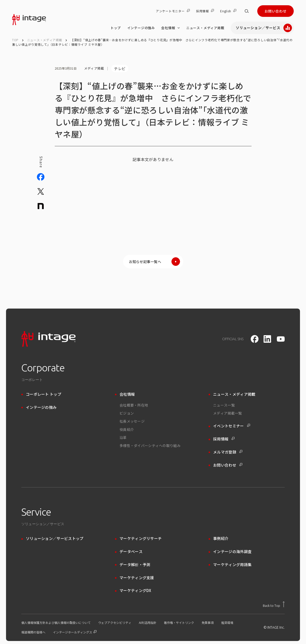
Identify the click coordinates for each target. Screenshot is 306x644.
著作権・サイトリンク (179, 623)
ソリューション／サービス (264, 28)
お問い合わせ (276, 11)
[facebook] (255, 339)
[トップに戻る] (274, 604)
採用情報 (205, 11)
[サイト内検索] (247, 11)
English (228, 11)
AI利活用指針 (148, 623)
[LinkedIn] (268, 339)
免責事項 (208, 623)
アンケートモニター (173, 11)
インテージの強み (141, 28)
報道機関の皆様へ (33, 632)
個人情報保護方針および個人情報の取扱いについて (56, 623)
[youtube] (281, 339)
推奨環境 (227, 623)
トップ (116, 28)
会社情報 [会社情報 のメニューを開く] (170, 28)
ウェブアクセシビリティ (115, 623)
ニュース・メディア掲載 (205, 28)
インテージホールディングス (75, 632)
